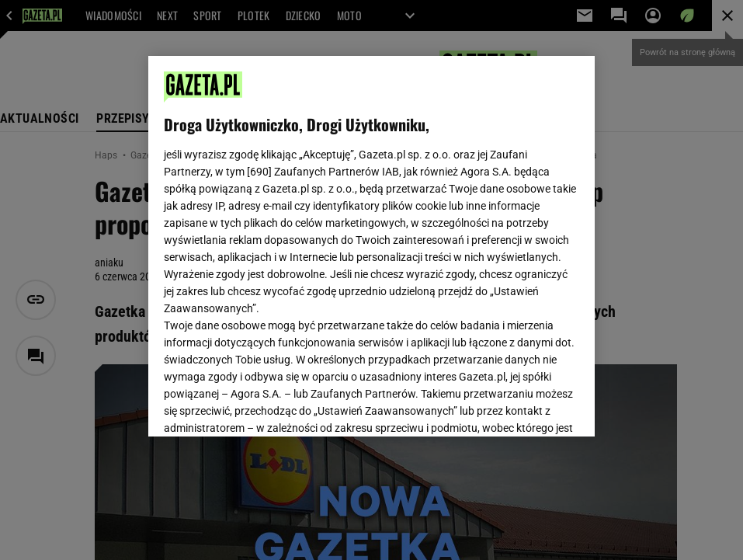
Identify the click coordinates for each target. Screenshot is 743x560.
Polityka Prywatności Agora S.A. (464, 239)
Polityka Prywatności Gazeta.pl (301, 239)
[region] (371, 246)
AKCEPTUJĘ (526, 406)
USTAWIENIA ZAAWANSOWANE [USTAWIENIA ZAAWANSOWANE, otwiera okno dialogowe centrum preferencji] (266, 405)
